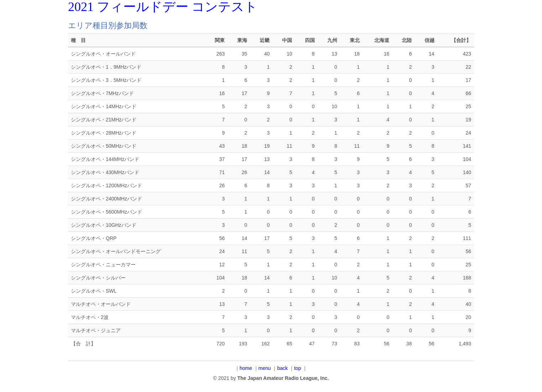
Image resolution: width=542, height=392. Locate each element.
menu (265, 368)
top (298, 368)
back (283, 368)
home (246, 368)
